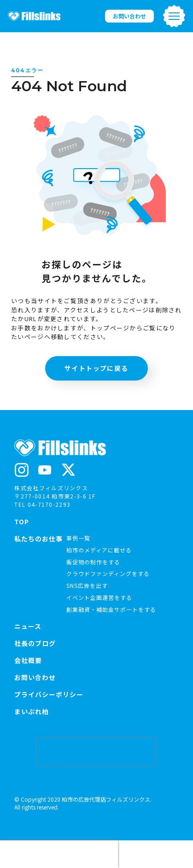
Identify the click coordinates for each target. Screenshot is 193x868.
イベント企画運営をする (99, 597)
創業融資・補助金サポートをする (111, 609)
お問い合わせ (129, 16)
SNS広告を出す (87, 585)
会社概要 (28, 660)
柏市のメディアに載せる (99, 550)
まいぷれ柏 (32, 711)
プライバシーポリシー (49, 694)
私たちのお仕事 (38, 539)
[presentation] (96, 751)
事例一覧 (78, 538)
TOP (22, 522)
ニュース (28, 626)
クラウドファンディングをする (108, 573)
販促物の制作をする (93, 562)
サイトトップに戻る (96, 368)
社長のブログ (35, 643)
